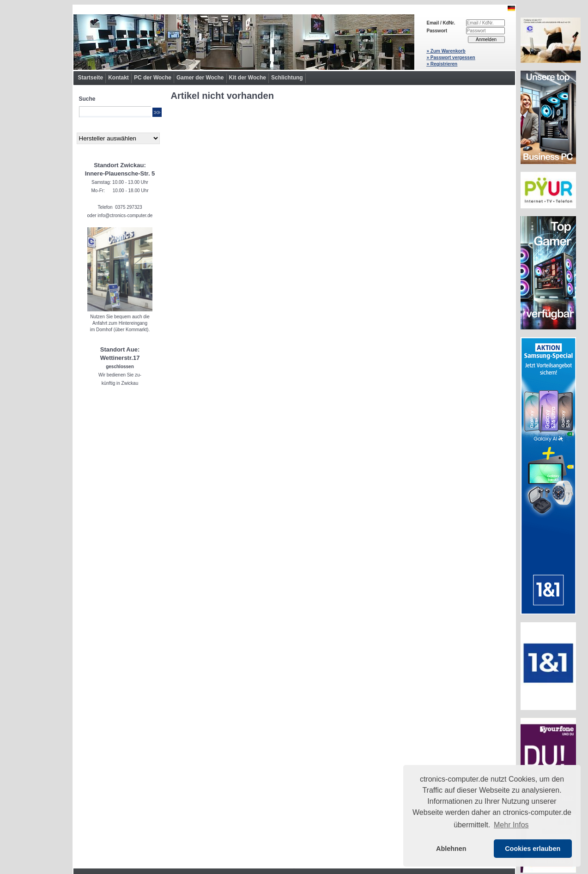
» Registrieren (442, 64)
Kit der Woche (248, 78)
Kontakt (118, 78)
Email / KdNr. (441, 23)
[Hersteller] (118, 138)
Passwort (437, 31)
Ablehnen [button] (451, 849)
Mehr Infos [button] (511, 825)
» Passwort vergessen (451, 58)
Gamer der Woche (200, 78)
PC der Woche (153, 78)
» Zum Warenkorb (446, 51)
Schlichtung (287, 78)
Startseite (91, 78)
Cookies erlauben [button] (533, 849)
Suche (87, 99)
